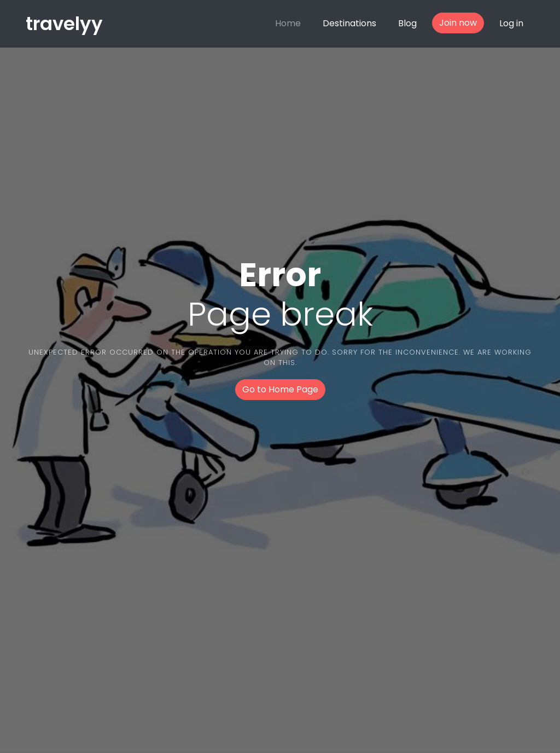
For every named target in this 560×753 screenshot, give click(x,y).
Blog (407, 23)
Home (288, 23)
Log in (511, 23)
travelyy (64, 24)
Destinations (349, 23)
